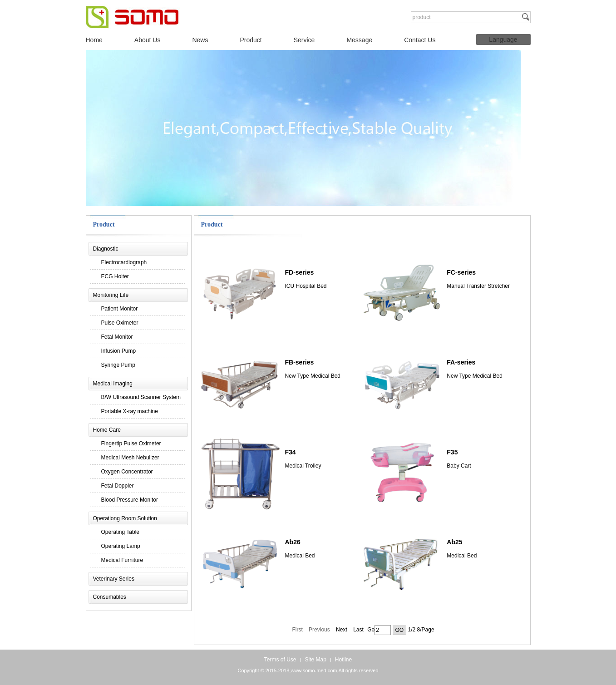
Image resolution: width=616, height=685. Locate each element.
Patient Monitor (120, 309)
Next (342, 630)
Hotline (343, 660)
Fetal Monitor (117, 337)
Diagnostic (106, 249)
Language (503, 39)
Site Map (315, 660)
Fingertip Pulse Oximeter (131, 444)
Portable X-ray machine (130, 411)
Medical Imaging (113, 384)
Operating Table (121, 532)
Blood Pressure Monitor (130, 500)
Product (251, 40)
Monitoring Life (111, 295)
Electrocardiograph (124, 262)
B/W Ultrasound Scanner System (141, 397)
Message (359, 40)
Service (304, 40)
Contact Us (420, 40)
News (200, 40)
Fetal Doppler (118, 486)
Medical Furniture (122, 560)
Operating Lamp (121, 546)
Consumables (110, 597)
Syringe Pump (118, 365)
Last (358, 630)
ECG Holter (115, 276)
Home (94, 40)
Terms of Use (280, 660)
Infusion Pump (119, 351)
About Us (148, 40)
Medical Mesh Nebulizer (130, 458)
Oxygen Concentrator (127, 472)
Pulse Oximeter (120, 323)
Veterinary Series (114, 579)
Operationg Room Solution (125, 518)
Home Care (107, 430)
